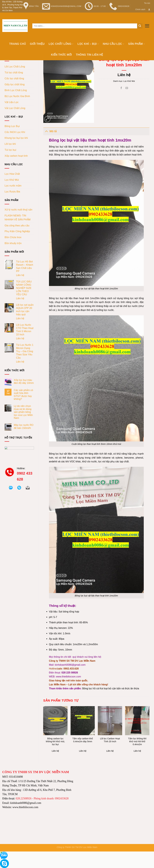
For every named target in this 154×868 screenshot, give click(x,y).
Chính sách (140, 9)
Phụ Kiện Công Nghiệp (17, 231)
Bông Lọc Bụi (12, 126)
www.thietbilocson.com (68, 676)
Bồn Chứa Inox (13, 237)
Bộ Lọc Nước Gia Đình (17, 96)
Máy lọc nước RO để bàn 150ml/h (24, 426)
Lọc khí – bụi (88, 44)
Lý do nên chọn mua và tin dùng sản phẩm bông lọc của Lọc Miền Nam (23, 412)
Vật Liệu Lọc (12, 102)
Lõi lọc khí (10, 144)
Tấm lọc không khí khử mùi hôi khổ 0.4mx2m (137, 741)
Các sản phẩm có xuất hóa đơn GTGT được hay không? (23, 394)
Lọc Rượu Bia (12, 192)
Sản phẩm (136, 44)
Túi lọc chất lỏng (14, 72)
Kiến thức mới (61, 55)
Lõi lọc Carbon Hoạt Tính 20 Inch (110, 740)
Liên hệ (20, 275)
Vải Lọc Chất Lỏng (15, 108)
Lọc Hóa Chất (12, 174)
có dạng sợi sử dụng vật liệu (101, 155)
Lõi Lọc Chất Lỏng (15, 66)
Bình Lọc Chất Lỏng (16, 90)
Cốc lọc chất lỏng (14, 78)
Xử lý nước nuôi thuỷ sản (18, 210)
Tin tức (147, 3)
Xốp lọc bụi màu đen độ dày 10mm (24, 381)
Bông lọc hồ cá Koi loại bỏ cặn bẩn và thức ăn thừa (111, 688)
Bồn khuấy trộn (13, 243)
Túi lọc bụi (10, 150)
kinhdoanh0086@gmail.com (70, 665)
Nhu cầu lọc (114, 44)
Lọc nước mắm (13, 186)
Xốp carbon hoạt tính (16, 156)
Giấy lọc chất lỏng (15, 84)
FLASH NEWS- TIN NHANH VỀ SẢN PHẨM (18, 217)
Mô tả (50, 131)
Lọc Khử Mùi (12, 180)
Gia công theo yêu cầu (17, 225)
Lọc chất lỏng (61, 44)
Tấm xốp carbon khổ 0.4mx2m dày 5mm (83, 740)
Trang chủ (17, 44)
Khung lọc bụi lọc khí (16, 138)
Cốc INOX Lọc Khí (15, 132)
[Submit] (140, 26)
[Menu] (147, 26)
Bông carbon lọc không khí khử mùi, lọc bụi (55, 741)
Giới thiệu (37, 44)
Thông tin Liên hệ (89, 55)
